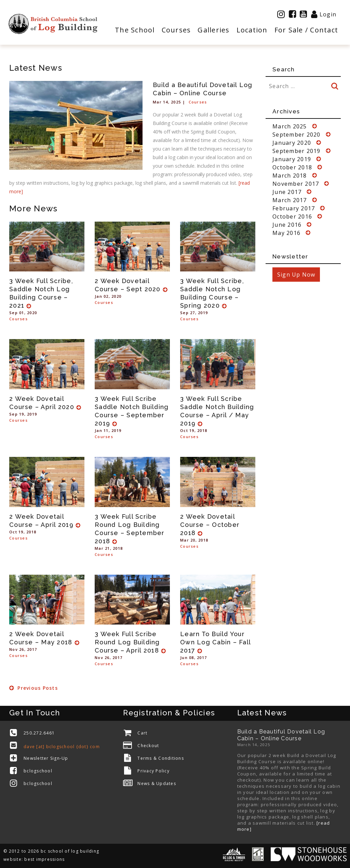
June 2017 (287, 192)
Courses (198, 102)
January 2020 (292, 143)
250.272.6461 (39, 733)
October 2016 (292, 216)
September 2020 (297, 135)
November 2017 (296, 184)
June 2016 (287, 225)
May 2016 (286, 233)
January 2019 (292, 159)
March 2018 (290, 176)
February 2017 (294, 208)
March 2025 (290, 126)
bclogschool (38, 771)
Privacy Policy (153, 771)
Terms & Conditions (161, 758)
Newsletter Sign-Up (46, 758)
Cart (142, 733)
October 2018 (292, 167)
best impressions (44, 859)
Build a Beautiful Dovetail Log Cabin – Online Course (281, 735)
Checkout (148, 746)
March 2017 (290, 200)
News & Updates (157, 783)
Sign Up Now (296, 275)
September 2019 (297, 151)
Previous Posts (33, 688)
